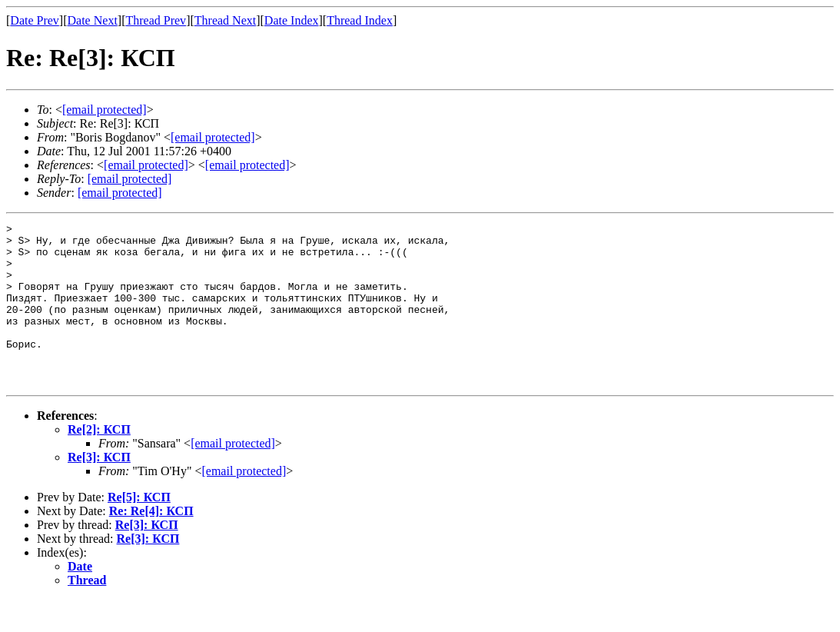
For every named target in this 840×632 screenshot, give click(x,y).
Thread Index (360, 20)
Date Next (93, 20)
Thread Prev (156, 20)
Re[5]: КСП (139, 529)
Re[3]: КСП (99, 489)
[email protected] (233, 476)
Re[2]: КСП (99, 462)
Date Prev (35, 20)
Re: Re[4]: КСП (151, 543)
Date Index (292, 20)
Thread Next (225, 20)
